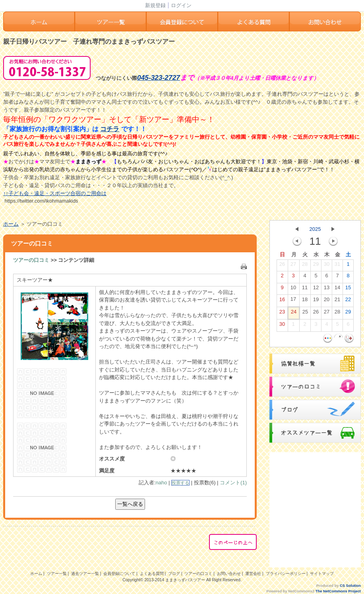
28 (305, 266)
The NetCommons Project (338, 591)
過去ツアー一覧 (85, 574)
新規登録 (155, 5)
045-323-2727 (159, 77)
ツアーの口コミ (31, 260)
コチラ (110, 129)
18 (305, 301)
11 (305, 289)
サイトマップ (322, 574)
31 (337, 266)
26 (282, 266)
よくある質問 (254, 21)
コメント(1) (233, 483)
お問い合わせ (325, 21)
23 (282, 313)
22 (348, 301)
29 (316, 266)
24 (294, 313)
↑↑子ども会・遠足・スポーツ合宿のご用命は (55, 193)
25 (305, 313)
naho (161, 483)
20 (327, 301)
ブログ (174, 574)
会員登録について (119, 574)
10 (293, 289)
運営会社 (253, 574)
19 (316, 301)
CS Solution (350, 586)
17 (293, 301)
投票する (180, 483)
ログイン (181, 5)
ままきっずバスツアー (185, 580)
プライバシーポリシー (286, 574)
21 (337, 301)
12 (316, 289)
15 (348, 289)
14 (337, 289)
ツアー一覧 (110, 21)
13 (327, 289)
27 (293, 266)
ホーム (39, 21)
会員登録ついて (182, 21)
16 (282, 301)
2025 (315, 229)
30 (327, 266)
